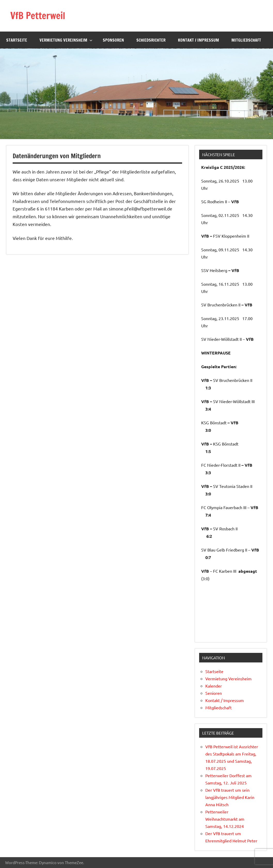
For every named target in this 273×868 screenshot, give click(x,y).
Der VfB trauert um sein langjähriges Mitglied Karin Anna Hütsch (230, 797)
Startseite (17, 40)
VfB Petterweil (38, 16)
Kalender (214, 686)
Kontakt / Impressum (198, 40)
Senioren (214, 693)
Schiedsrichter (151, 40)
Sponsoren (113, 40)
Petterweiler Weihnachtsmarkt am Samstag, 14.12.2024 (225, 819)
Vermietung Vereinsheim (66, 40)
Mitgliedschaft (246, 40)
